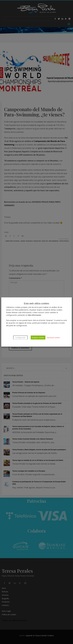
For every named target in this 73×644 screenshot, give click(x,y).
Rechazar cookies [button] (54, 338)
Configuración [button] (20, 338)
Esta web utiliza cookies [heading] (36, 303)
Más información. (35, 315)
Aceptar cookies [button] (38, 337)
